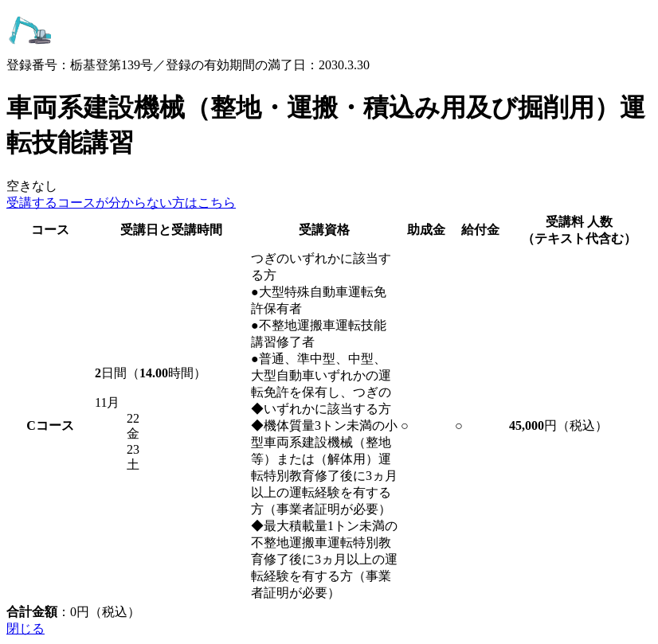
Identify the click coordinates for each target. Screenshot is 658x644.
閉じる (25, 628)
